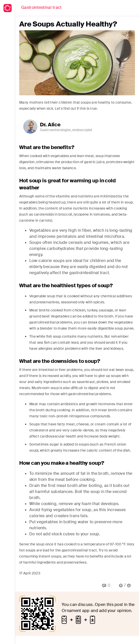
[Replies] (106, 586)
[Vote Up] (119, 586)
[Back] (41, 8)
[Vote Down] (130, 586)
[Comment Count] (125, 586)
